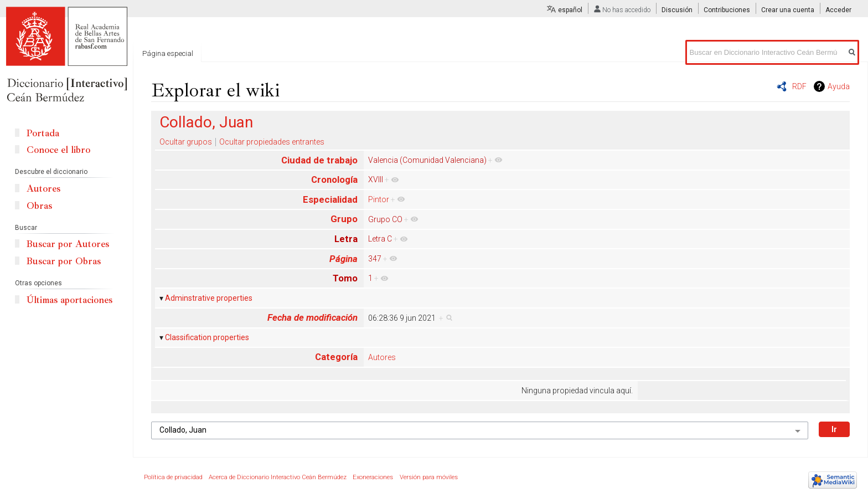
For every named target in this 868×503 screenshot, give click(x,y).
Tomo (345, 278)
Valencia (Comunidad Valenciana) (427, 160)
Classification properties (207, 337)
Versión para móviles (429, 477)
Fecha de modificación (312, 317)
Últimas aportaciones (69, 300)
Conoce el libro (58, 150)
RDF (799, 86)
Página (343, 259)
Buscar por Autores (68, 244)
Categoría (336, 357)
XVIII (376, 179)
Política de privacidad (173, 477)
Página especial (168, 53)
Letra (346, 239)
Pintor (379, 199)
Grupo (344, 219)
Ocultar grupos (186, 142)
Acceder (838, 10)
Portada (43, 133)
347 (375, 259)
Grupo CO (385, 219)
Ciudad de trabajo (319, 160)
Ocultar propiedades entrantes (272, 142)
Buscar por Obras (64, 261)
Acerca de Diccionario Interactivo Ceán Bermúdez (278, 477)
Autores (382, 357)
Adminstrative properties (209, 298)
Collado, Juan (206, 122)
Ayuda (839, 86)
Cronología (334, 179)
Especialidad (330, 199)
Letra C (380, 239)
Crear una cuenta (788, 10)
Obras (39, 206)
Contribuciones (727, 10)
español (570, 10)
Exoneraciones (373, 477)
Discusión (677, 10)
